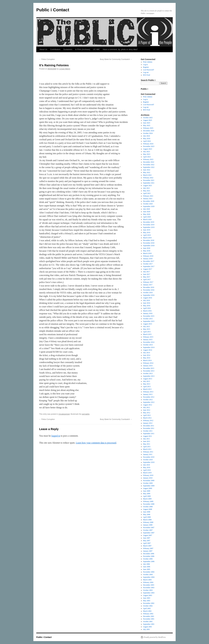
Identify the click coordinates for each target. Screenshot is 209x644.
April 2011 (147, 447)
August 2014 (148, 350)
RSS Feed (147, 75)
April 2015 (147, 332)
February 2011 (148, 452)
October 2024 (148, 133)
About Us (43, 49)
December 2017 (149, 261)
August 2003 (148, 595)
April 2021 (147, 193)
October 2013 (148, 373)
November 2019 (149, 225)
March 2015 (147, 334)
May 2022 (147, 172)
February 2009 (148, 501)
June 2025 (147, 123)
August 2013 (148, 379)
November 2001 (149, 619)
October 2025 (148, 118)
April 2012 (147, 415)
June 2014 (147, 355)
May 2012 (147, 413)
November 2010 (149, 457)
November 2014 (149, 342)
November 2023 (149, 146)
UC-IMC (96, 49)
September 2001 (149, 624)
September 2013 (149, 376)
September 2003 (149, 593)
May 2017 (147, 277)
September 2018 (149, 246)
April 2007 (147, 543)
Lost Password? (149, 70)
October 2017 (148, 264)
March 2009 (147, 499)
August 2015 (148, 324)
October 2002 (148, 606)
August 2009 (148, 488)
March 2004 (147, 580)
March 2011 (147, 449)
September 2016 (149, 295)
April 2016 (147, 308)
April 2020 (147, 217)
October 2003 (148, 590)
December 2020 (149, 201)
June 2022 (147, 170)
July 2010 (147, 465)
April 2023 (147, 157)
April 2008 (147, 517)
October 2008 (148, 507)
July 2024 (147, 136)
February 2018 (148, 256)
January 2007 (148, 551)
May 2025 (147, 125)
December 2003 (149, 585)
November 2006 (149, 556)
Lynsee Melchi (65, 69)
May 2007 (147, 541)
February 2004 (148, 582)
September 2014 (149, 347)
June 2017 (147, 274)
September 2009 (149, 486)
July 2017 (147, 272)
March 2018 (147, 253)
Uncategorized (64, 414)
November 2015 (149, 316)
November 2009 (149, 481)
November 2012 (149, 397)
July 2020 (147, 209)
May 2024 (147, 139)
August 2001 (148, 627)
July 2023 (147, 152)
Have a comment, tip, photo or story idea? (120, 49)
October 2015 (148, 319)
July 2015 (147, 326)
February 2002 (148, 614)
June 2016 (147, 303)
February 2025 (148, 128)
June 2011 (147, 441)
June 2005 (147, 569)
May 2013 (147, 384)
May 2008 (147, 514)
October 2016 (148, 293)
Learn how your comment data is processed (96, 443)
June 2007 (147, 538)
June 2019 (147, 230)
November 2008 (149, 504)
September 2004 (149, 577)
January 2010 (148, 478)
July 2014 (147, 353)
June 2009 (147, 491)
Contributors (55, 49)
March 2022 (147, 175)
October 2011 (148, 431)
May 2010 (147, 467)
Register (146, 67)
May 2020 (147, 214)
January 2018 (148, 259)
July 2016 (147, 300)
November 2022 (149, 165)
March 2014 (147, 360)
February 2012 (148, 420)
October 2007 (148, 530)
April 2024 (147, 141)
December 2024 (149, 131)
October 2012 (148, 400)
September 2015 (149, 321)
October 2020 (148, 204)
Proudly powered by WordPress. (155, 637)
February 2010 (148, 475)
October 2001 (148, 622)
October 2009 (148, 483)
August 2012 (148, 405)
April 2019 (147, 235)
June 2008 (147, 512)
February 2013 (148, 392)
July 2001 (147, 629)
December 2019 (149, 222)
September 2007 (149, 533)
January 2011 (148, 454)
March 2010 (147, 473)
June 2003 (147, 598)
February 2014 (148, 363)
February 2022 (148, 178)
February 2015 (148, 337)
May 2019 (147, 233)
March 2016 (147, 311)
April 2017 (147, 280)
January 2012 (148, 423)
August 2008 (148, 509)
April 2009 (147, 496)
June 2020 (147, 212)
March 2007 (147, 546)
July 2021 (147, 188)
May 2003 (147, 601)
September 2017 (149, 266)
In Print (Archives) (83, 49)
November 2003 (149, 588)
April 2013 (147, 387)
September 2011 (149, 434)
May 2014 (147, 358)
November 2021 (149, 180)
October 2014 (148, 345)
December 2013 (149, 368)
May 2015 (147, 329)
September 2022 (149, 167)
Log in (145, 65)
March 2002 (147, 611)
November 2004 (149, 572)
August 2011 (148, 436)
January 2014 (148, 366)
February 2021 (148, 196)
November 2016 (149, 290)
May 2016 (147, 306)
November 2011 (149, 428)
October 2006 (148, 559)
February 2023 (148, 159)
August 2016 (148, 298)
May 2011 (147, 444)
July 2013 (147, 381)
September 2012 (149, 402)
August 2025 (148, 120)
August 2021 (148, 186)
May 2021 (147, 191)
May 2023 (147, 154)
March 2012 (147, 418)
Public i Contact (53, 10)
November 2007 (149, 528)
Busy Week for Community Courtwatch (116, 59)
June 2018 (147, 248)
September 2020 (149, 206)
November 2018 (149, 243)
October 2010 (148, 460)
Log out (146, 72)
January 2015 (148, 340)
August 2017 (148, 269)
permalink (86, 414)
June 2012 (147, 410)
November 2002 (149, 603)
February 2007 (148, 548)
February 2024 (148, 144)
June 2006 (147, 567)
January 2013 (148, 394)
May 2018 (147, 251)
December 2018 (149, 240)
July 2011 (147, 439)
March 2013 (147, 389)
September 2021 (149, 183)
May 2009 (147, 494)
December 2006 (149, 554)
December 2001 (149, 616)
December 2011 (149, 426)
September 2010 (149, 462)
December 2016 (149, 287)
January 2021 (148, 199)
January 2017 (148, 285)
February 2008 (148, 522)
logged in (56, 436)
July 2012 (147, 407)
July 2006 (147, 564)
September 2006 (149, 561)
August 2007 (148, 535)
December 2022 (149, 162)
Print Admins (148, 62)
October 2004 (148, 575)
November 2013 (149, 371)
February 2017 (148, 282)
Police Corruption (47, 59)
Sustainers (68, 49)
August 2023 (148, 149)
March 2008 (147, 520)
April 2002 (147, 608)
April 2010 (147, 470)
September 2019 (149, 227)
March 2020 (147, 219)
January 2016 (148, 313)
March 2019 (147, 238)
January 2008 (148, 525)
